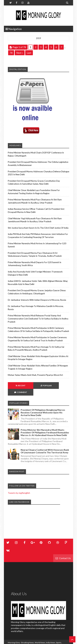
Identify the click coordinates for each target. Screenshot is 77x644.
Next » (20, 53)
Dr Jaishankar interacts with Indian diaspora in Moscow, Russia (37, 300)
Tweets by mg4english (19, 486)
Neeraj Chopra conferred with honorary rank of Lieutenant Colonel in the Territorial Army (45, 444)
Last (29, 53)
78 (11, 53)
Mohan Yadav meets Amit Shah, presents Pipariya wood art (35, 375)
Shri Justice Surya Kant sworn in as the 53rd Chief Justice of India (38, 228)
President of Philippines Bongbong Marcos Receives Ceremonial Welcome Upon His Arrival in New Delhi (43, 406)
